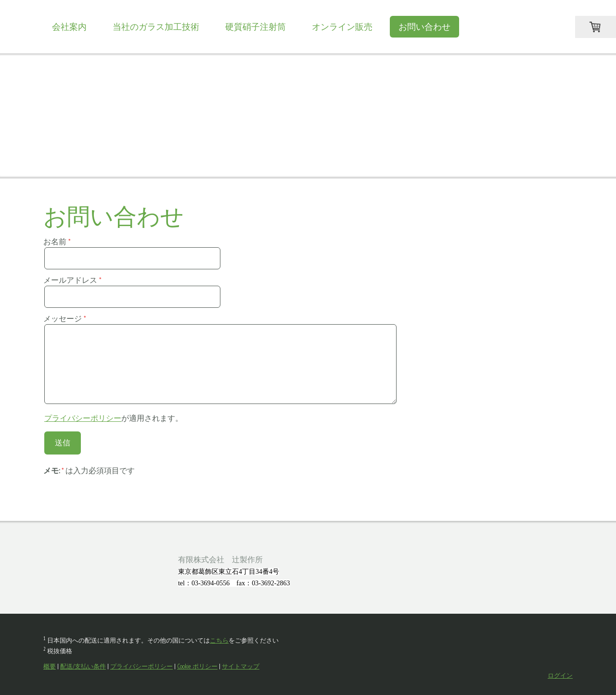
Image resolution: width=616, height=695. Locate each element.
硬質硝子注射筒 (256, 27)
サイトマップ (241, 666)
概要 (50, 666)
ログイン (560, 676)
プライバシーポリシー (83, 418)
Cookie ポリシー (197, 666)
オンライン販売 (342, 27)
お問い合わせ (424, 27)
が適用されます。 (114, 418)
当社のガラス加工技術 (156, 27)
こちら (219, 640)
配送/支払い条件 (83, 666)
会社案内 (69, 27)
